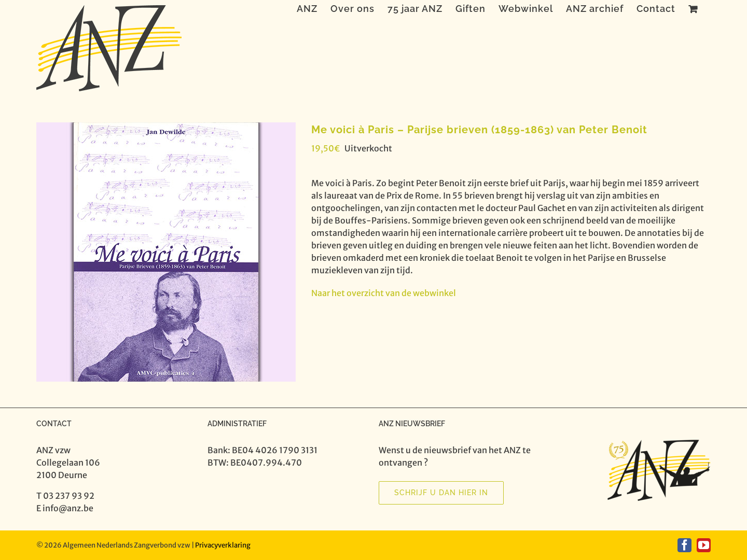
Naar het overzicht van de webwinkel (384, 293)
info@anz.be (68, 508)
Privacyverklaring (223, 545)
